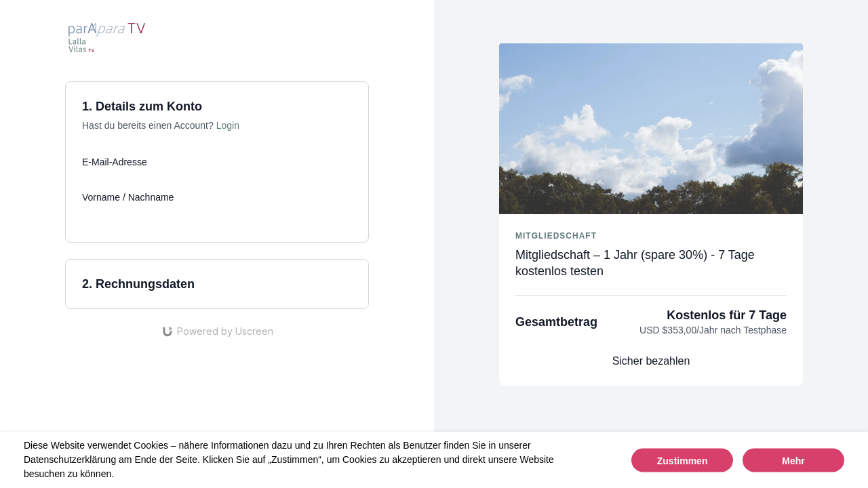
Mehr (793, 460)
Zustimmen (683, 460)
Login (228, 125)
